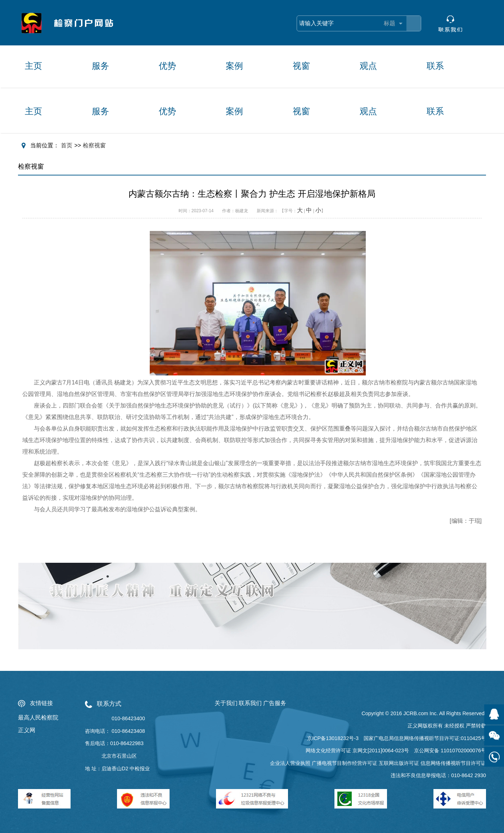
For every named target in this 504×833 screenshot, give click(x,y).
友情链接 (41, 703)
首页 (67, 145)
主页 (33, 66)
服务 (100, 66)
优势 (167, 66)
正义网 (27, 730)
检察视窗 (94, 145)
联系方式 (109, 704)
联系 (435, 66)
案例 (234, 66)
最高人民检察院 (38, 718)
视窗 (301, 66)
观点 (368, 66)
